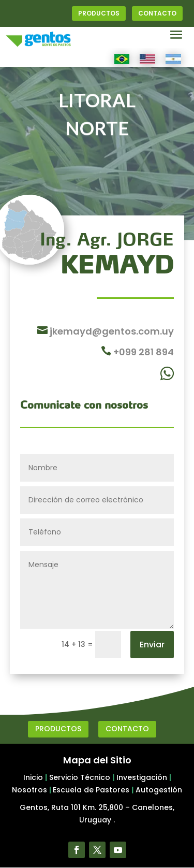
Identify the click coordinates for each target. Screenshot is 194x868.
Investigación (142, 777)
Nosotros (29, 790)
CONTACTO (157, 13)
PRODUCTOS (99, 13)
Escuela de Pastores (91, 790)
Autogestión (159, 790)
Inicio (33, 777)
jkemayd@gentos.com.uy (111, 331)
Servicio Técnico (80, 777)
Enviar (152, 645)
